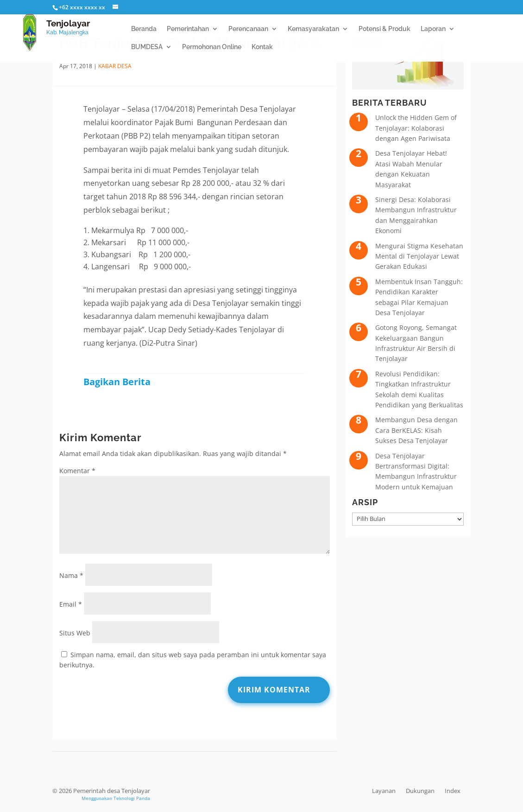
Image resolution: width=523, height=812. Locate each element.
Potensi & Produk (384, 29)
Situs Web (75, 633)
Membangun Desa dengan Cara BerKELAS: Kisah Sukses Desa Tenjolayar (416, 430)
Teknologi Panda (132, 798)
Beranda (144, 29)
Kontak (262, 47)
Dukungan (420, 791)
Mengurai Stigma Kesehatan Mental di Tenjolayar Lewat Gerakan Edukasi (419, 256)
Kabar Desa (115, 66)
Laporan (433, 29)
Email (71, 604)
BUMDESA (147, 47)
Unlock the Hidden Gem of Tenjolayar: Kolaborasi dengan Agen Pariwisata (416, 128)
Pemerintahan (188, 29)
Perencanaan (248, 29)
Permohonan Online (212, 47)
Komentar (77, 471)
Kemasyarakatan (313, 29)
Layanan (384, 791)
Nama (71, 575)
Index (453, 791)
